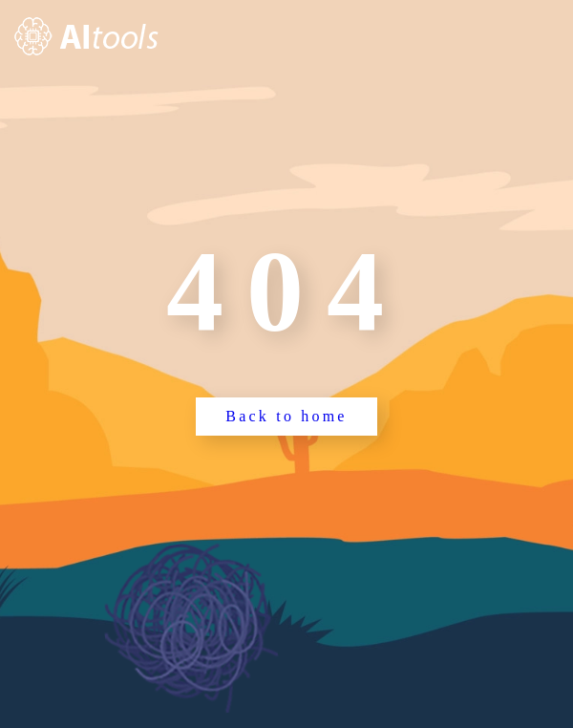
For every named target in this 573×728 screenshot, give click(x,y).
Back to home (286, 416)
